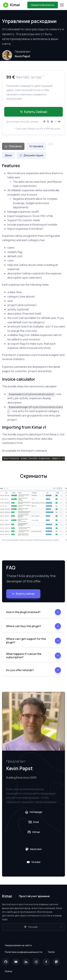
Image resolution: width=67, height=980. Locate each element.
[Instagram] (36, 962)
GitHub (34, 832)
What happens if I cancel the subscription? (24, 656)
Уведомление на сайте (18, 945)
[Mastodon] (56, 962)
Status (9, 971)
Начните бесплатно (43, 5)
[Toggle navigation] (62, 5)
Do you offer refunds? (20, 670)
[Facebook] (46, 962)
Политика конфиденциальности (23, 952)
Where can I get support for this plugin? (26, 641)
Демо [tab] (8, 155)
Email (34, 822)
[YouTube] (16, 962)
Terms (51, 952)
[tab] (50, 144)
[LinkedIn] (26, 962)
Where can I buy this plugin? (24, 626)
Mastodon (33, 849)
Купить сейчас (33, 112)
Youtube (33, 862)
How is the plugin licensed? (23, 612)
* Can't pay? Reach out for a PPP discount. (38, 129)
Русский (31, 927)
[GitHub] (6, 962)
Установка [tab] (36, 146)
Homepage (34, 812)
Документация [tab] (31, 155)
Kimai (11, 5)
